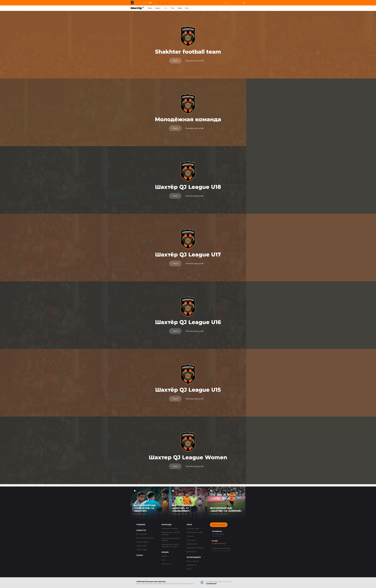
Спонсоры (191, 540)
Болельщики (194, 557)
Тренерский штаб (194, 61)
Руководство (192, 544)
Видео (164, 556)
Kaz (139, 3)
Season (158, 8)
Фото (164, 560)
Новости (141, 530)
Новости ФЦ (141, 546)
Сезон (140, 555)
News (150, 8)
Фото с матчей (193, 561)
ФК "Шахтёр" (142, 534)
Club (173, 8)
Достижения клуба (195, 532)
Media (180, 8)
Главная (141, 525)
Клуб (189, 525)
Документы (192, 552)
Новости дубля (143, 542)
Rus (145, 3)
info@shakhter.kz (219, 543)
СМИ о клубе (142, 550)
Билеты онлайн (219, 525)
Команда (167, 525)
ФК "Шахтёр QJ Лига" (145, 538)
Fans (187, 8)
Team (166, 8)
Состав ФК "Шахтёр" (170, 528)
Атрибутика (192, 565)
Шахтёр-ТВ (166, 564)
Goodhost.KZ (211, 584)
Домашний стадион (195, 548)
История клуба (193, 528)
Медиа (165, 552)
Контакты (191, 536)
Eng (150, 3)
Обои (189, 569)
